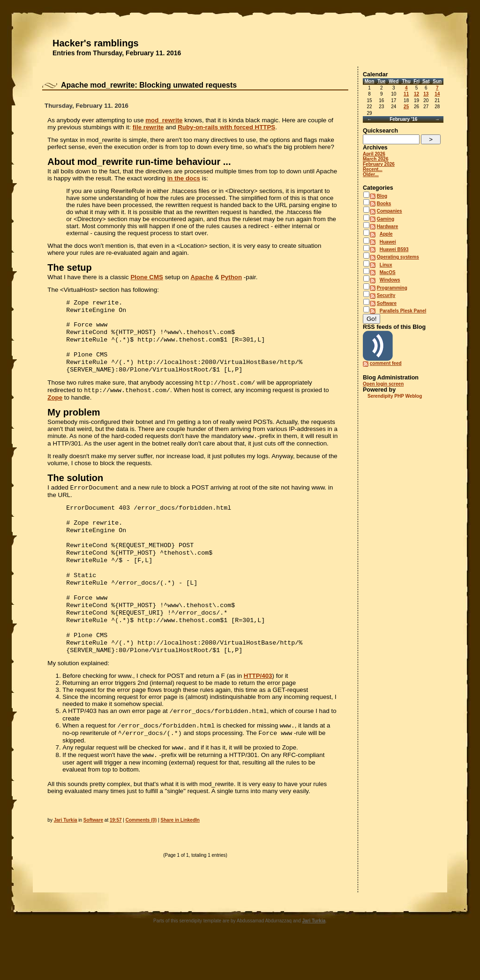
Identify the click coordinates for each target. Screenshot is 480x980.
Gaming (386, 219)
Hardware (388, 226)
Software (93, 856)
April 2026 (374, 154)
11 (406, 94)
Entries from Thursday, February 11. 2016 (117, 53)
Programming (392, 288)
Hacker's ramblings (96, 43)
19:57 (116, 856)
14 (437, 94)
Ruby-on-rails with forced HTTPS (226, 127)
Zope (55, 408)
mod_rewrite (164, 120)
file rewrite (148, 127)
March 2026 (375, 159)
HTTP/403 (258, 707)
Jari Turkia (66, 856)
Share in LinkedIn (180, 856)
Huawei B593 (394, 249)
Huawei (388, 242)
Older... (371, 174)
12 (416, 94)
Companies (390, 211)
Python (231, 277)
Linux (386, 265)
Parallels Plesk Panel (403, 311)
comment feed (386, 363)
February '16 (403, 119)
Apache (202, 277)
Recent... (373, 169)
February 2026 (379, 164)
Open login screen (383, 384)
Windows (390, 280)
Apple (386, 234)
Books (384, 204)
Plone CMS (147, 277)
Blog (382, 196)
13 (426, 94)
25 (406, 107)
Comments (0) (141, 856)
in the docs (184, 178)
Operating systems (398, 257)
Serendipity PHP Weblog (395, 396)
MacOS (388, 272)
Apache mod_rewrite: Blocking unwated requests (149, 85)
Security (386, 295)
